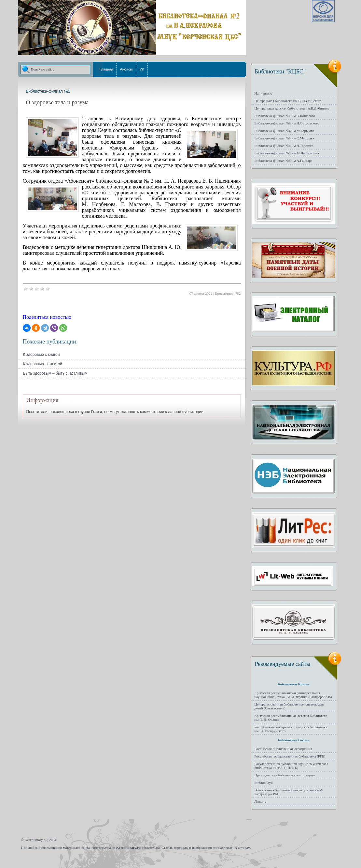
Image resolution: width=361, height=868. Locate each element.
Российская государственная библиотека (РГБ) (290, 756)
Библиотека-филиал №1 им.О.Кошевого (285, 116)
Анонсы (126, 69)
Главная (106, 69)
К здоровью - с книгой (43, 364)
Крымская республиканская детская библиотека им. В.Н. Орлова (291, 718)
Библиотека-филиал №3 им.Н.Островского (287, 123)
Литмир (261, 801)
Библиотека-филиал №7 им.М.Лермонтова (287, 153)
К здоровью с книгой (42, 355)
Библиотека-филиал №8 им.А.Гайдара (284, 161)
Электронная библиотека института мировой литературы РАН (289, 792)
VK (142, 69)
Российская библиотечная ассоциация (283, 749)
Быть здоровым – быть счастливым (55, 373)
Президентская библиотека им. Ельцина (285, 775)
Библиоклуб (264, 783)
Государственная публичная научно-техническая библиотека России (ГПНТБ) (292, 766)
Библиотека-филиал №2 (48, 91)
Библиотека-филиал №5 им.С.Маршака (284, 138)
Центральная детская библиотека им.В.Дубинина (292, 108)
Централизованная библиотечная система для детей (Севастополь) (289, 706)
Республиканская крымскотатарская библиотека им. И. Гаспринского (291, 729)
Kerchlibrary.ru (128, 848)
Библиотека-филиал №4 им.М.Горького (285, 131)
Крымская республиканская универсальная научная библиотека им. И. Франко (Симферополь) (293, 695)
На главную (264, 93)
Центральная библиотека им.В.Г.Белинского (288, 101)
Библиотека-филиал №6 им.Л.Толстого (284, 146)
